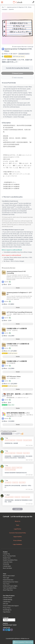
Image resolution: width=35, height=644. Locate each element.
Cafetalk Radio (7, 566)
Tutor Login (6, 578)
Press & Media (17, 540)
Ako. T (3, 7)
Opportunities (18, 537)
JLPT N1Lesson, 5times (14, 376)
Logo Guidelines (17, 544)
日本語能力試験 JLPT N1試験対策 (17, 361)
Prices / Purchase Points (9, 556)
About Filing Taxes (8, 590)
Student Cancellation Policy (10, 560)
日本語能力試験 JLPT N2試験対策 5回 (18, 344)
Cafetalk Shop (7, 602)
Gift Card (5, 604)
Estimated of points (24, 54)
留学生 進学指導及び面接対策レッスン (18, 413)
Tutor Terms (6, 584)
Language (4, 9)
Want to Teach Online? (9, 576)
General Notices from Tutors (11, 582)
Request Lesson (17, 73)
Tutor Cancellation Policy (10, 588)
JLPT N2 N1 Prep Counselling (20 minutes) (19, 312)
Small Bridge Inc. (7, 610)
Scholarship (6, 564)
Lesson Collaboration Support (11, 606)
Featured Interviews (8, 580)
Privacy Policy (7, 608)
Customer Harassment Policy (18, 533)
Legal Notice (17, 529)
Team (17, 525)
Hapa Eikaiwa (7, 612)
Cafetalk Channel (7, 597)
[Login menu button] (33, 2)
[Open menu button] (2, 2)
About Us (18, 521)
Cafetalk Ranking (7, 599)
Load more (18, 509)
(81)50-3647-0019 (10, 625)
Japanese (11, 9)
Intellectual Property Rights (10, 586)
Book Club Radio (7, 568)
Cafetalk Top (6, 554)
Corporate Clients (8, 562)
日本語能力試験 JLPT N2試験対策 (17, 329)
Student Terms (7, 558)
